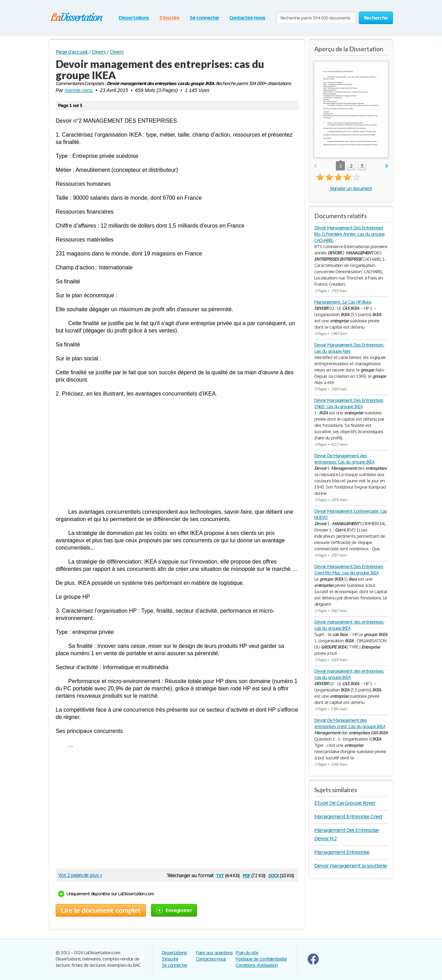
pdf (246, 875)
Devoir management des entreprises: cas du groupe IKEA (349, 625)
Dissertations (134, 18)
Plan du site (247, 953)
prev (315, 166)
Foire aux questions (214, 953)
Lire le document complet (101, 910)
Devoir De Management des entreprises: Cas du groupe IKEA (344, 459)
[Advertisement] (177, 453)
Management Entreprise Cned (348, 816)
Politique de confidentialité (261, 959)
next (387, 166)
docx (274, 875)
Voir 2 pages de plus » (80, 875)
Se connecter (204, 18)
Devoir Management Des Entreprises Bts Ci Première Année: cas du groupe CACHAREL (349, 234)
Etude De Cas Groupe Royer (345, 803)
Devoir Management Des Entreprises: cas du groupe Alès (349, 348)
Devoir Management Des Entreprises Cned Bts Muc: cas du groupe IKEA (349, 570)
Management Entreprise (342, 852)
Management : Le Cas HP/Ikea (343, 302)
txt (220, 875)
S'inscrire (169, 18)
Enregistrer (174, 910)
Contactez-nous (247, 18)
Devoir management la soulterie (350, 866)
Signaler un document (351, 188)
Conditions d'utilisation (257, 965)
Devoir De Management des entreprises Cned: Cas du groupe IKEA (350, 723)
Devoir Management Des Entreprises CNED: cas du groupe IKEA (349, 403)
